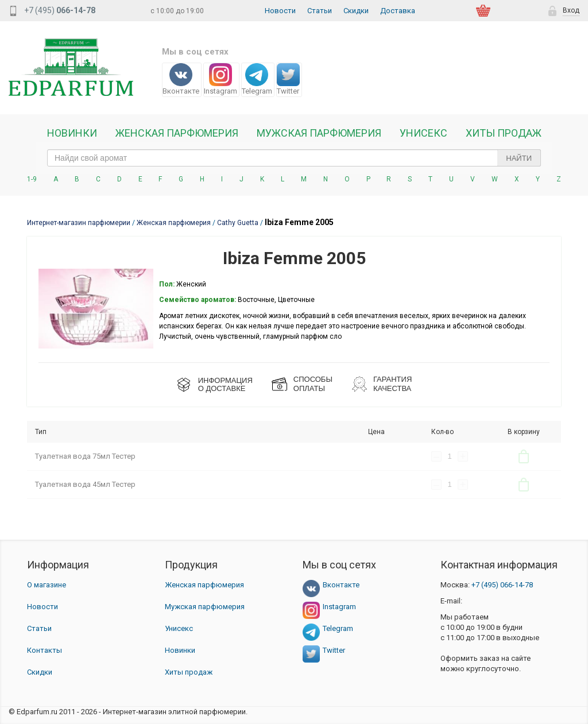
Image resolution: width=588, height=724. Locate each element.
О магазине (47, 585)
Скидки (356, 11)
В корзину (524, 456)
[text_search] (294, 158)
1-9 (32, 179)
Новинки (72, 133)
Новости (280, 11)
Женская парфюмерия (204, 585)
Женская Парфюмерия (177, 133)
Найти (519, 158)
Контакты (45, 650)
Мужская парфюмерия (319, 133)
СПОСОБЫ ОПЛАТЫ (313, 384)
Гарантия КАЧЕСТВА (392, 384)
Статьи (320, 11)
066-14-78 (502, 585)
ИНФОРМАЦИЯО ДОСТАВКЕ (225, 384)
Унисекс (423, 133)
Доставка (398, 11)
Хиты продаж (504, 133)
